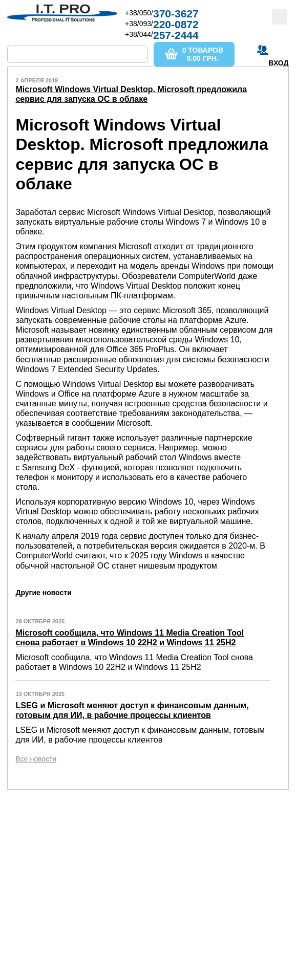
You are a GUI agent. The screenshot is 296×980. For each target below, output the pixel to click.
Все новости (36, 759)
